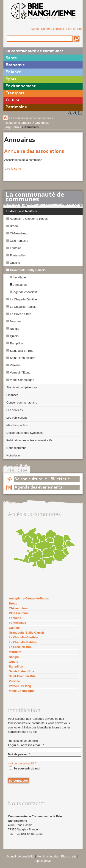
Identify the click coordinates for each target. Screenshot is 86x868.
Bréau (14, 226)
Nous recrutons (16, 448)
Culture (13, 100)
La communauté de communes (35, 51)
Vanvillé (15, 365)
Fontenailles (18, 255)
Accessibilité (26, 856)
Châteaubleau (19, 233)
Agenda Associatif (25, 292)
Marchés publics (17, 425)
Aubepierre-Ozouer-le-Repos (29, 219)
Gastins (15, 263)
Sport (11, 79)
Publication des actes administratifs (29, 440)
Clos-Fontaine (19, 241)
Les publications (17, 418)
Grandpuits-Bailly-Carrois (28, 270)
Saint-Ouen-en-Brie (22, 358)
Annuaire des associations (34, 152)
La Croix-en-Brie (21, 314)
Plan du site (74, 29)
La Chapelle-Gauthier (24, 299)
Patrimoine (16, 107)
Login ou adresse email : (26, 745)
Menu (35, 29)
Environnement (21, 86)
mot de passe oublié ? (22, 763)
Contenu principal (53, 29)
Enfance (13, 72)
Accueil (11, 856)
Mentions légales (48, 856)
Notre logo (13, 455)
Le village (20, 277)
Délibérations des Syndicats (25, 433)
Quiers (14, 336)
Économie (15, 65)
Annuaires (20, 285)
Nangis (14, 329)
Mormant (16, 321)
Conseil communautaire (22, 402)
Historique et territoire (22, 211)
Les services (15, 410)
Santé (11, 58)
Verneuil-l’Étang (20, 372)
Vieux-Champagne (22, 380)
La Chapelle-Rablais (23, 307)
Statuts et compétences (22, 387)
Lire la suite (13, 169)
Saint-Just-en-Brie (22, 351)
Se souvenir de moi (27, 768)
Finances (12, 395)
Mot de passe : (19, 754)
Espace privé (42, 861)
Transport (15, 93)
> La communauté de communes (30, 118)
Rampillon (16, 343)
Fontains (15, 248)
